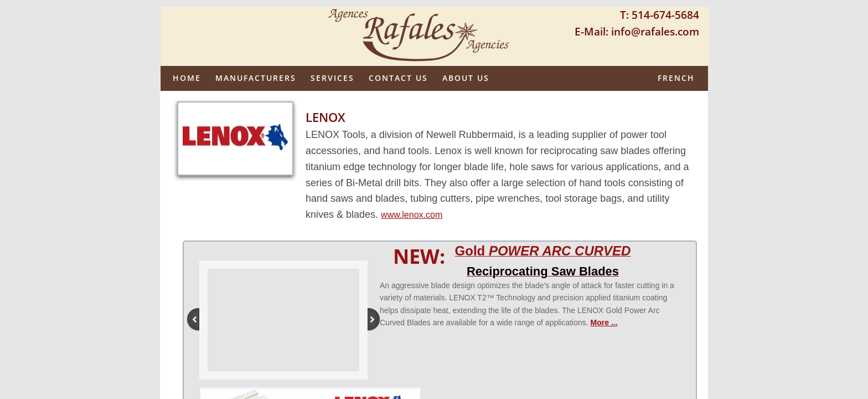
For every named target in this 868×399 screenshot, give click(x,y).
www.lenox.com (412, 215)
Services (332, 78)
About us (466, 78)
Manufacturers (256, 78)
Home (187, 78)
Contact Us (398, 78)
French (676, 78)
